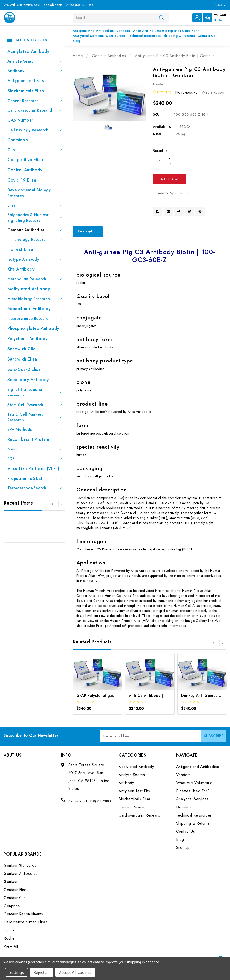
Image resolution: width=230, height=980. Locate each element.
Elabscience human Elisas (26, 922)
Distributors (115, 36)
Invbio (9, 930)
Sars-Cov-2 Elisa (24, 369)
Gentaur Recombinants (23, 914)
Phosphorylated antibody (33, 328)
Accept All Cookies (75, 972)
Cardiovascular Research (35, 110)
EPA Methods (35, 429)
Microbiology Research (35, 299)
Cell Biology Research (35, 130)
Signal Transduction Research (35, 392)
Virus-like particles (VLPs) (33, 469)
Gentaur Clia (15, 898)
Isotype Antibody (35, 259)
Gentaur (11, 882)
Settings (17, 972)
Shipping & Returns (179, 36)
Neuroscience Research (35, 319)
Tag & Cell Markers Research (35, 417)
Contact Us (206, 36)
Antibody (35, 71)
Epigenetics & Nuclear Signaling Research (35, 218)
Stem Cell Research (35, 405)
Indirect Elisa (20, 249)
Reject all (42, 972)
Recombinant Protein (28, 439)
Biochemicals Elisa (26, 91)
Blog (76, 41)
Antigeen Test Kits (26, 81)
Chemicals (18, 140)
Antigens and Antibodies (93, 31)
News (35, 449)
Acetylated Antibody (28, 51)
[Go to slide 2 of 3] (62, 504)
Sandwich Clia (22, 349)
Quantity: (161, 150)
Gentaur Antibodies (35, 230)
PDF (35, 459)
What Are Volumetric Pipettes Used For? (166, 31)
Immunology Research (35, 240)
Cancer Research (35, 101)
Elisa (35, 205)
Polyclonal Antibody (27, 339)
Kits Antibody (21, 269)
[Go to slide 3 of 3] (52, 504)
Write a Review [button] (213, 92)
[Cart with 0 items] (215, 17)
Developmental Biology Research (35, 193)
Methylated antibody (29, 289)
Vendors (123, 31)
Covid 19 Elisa (22, 180)
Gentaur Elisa (15, 890)
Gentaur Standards (20, 865)
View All (11, 946)
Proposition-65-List (35, 478)
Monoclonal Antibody (29, 309)
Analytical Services (88, 36)
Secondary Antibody (28, 380)
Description (88, 231)
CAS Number (20, 120)
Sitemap (183, 848)
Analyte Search (35, 61)
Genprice (12, 906)
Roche (9, 938)
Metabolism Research (35, 279)
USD (220, 5)
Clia (35, 150)
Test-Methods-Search (35, 488)
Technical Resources (144, 36)
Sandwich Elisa (22, 359)
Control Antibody (25, 170)
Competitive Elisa (25, 160)
